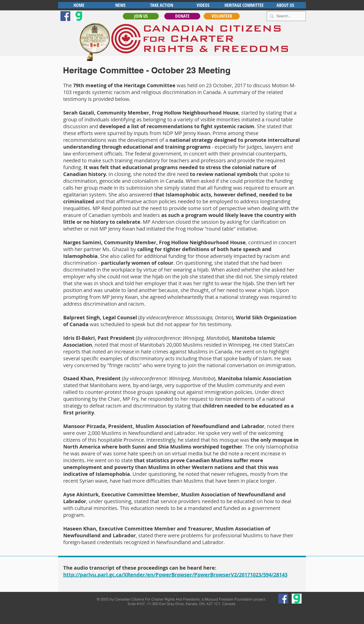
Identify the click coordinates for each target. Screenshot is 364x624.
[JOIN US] (141, 16)
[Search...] (286, 16)
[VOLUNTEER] (222, 16)
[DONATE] (182, 16)
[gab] (79, 16)
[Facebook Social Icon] (65, 16)
